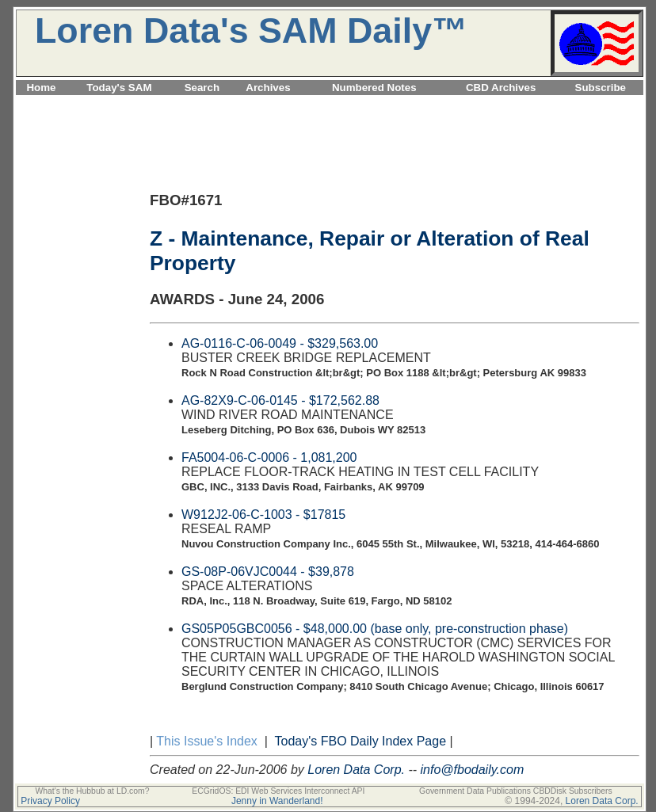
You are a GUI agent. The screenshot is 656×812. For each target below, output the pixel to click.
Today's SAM (119, 88)
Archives (268, 88)
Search (202, 88)
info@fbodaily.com (473, 770)
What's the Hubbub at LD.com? (92, 791)
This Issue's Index (207, 741)
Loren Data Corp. (356, 770)
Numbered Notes (374, 88)
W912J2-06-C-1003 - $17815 (263, 515)
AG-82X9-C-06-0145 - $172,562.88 (280, 400)
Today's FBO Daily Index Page (361, 741)
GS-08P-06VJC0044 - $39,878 (268, 572)
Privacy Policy (50, 801)
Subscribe (601, 88)
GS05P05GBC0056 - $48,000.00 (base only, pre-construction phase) (375, 629)
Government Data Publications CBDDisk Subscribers (516, 791)
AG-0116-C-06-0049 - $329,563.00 (280, 343)
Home (41, 88)
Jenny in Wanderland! (277, 801)
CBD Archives (501, 88)
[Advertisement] (330, 104)
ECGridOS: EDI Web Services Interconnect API (278, 791)
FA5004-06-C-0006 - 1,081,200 (269, 457)
